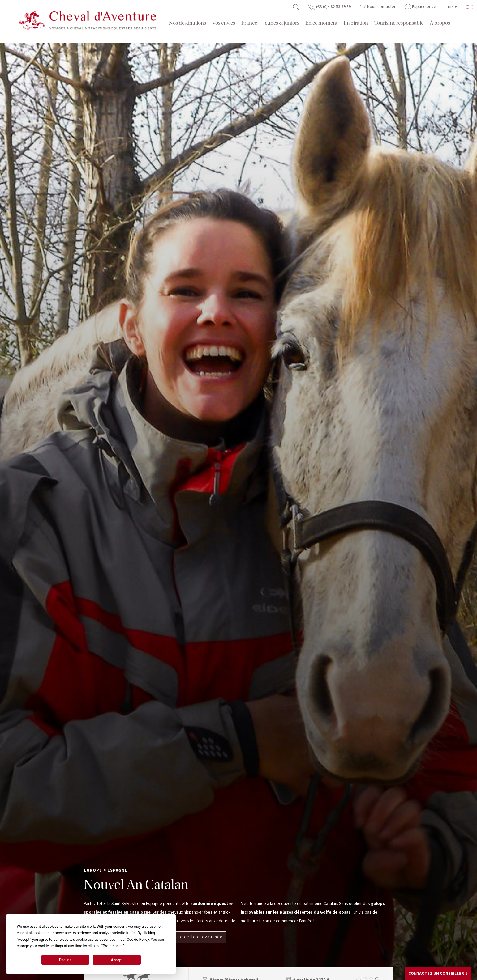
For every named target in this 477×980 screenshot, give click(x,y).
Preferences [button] (113, 946)
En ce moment (321, 23)
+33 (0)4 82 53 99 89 (330, 7)
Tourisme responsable (399, 23)
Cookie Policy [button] (138, 940)
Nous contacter (378, 7)
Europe (93, 870)
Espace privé (421, 7)
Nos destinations (187, 23)
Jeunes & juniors (281, 23)
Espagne (117, 870)
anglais (470, 7)
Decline (65, 960)
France (249, 23)
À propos (440, 23)
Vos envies (224, 23)
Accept (117, 960)
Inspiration (356, 23)
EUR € (451, 7)
